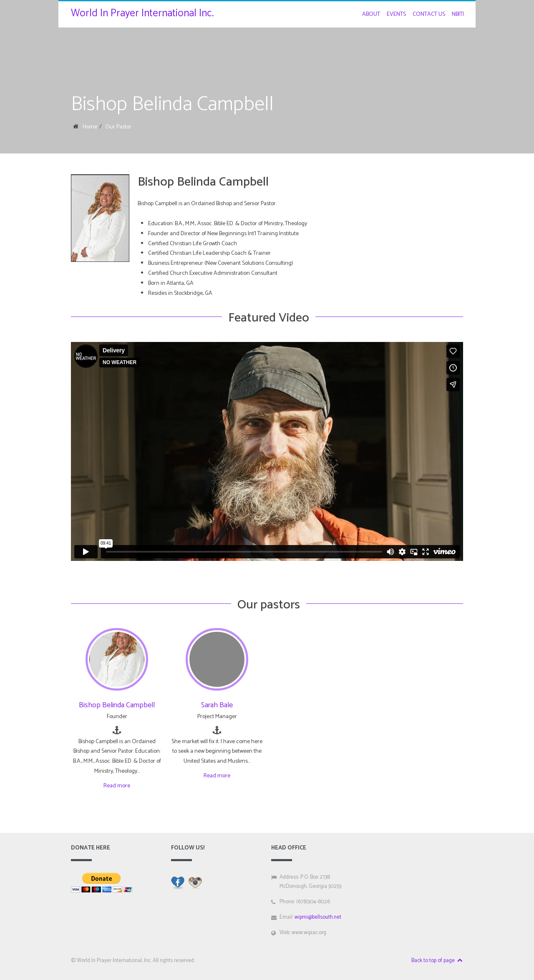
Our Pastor (118, 127)
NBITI (458, 14)
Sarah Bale (217, 705)
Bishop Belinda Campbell (117, 705)
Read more (117, 786)
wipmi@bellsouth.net (318, 917)
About (371, 14)
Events (396, 14)
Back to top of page (437, 961)
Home (90, 127)
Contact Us (429, 14)
